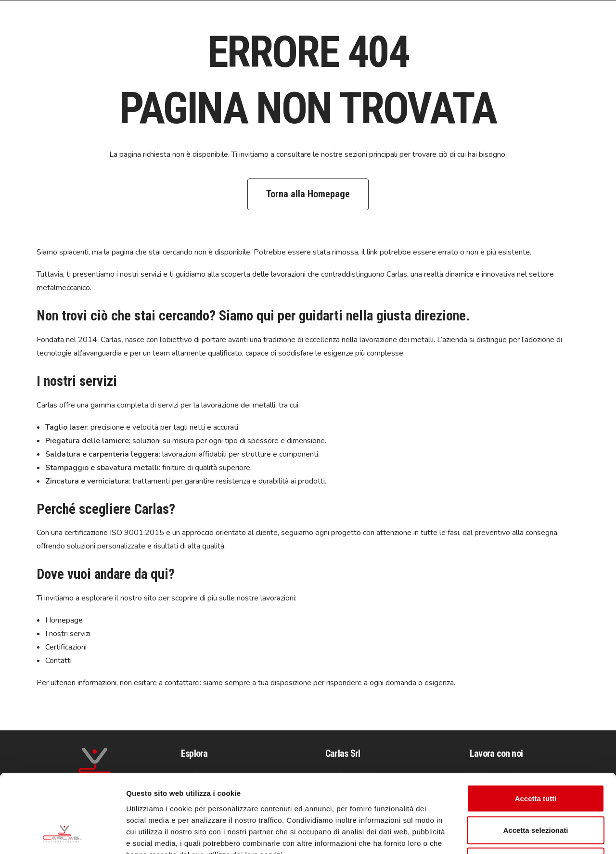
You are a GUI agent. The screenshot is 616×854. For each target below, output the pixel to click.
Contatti (58, 661)
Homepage (64, 620)
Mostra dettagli (506, 835)
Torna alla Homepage (308, 194)
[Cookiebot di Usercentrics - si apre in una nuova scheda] (62, 835)
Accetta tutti (536, 728)
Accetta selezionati (535, 759)
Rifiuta (536, 791)
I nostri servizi (68, 634)
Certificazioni (66, 647)
